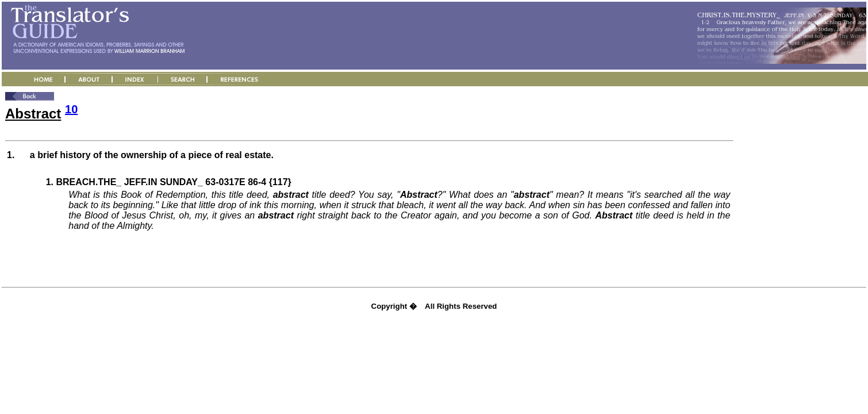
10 (71, 109)
